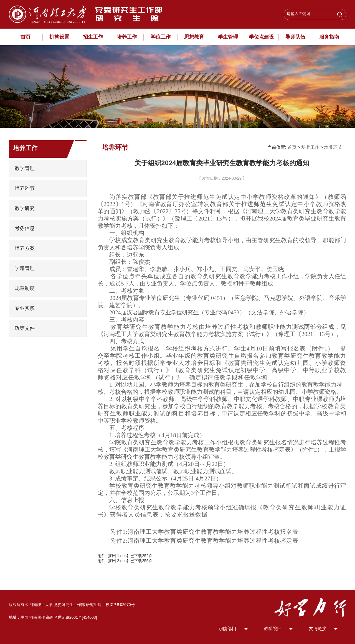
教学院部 (273, 629)
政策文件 (25, 328)
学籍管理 (25, 268)
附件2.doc (118, 561)
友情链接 (318, 629)
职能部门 (227, 629)
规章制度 (25, 288)
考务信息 (25, 228)
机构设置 (59, 37)
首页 (26, 37)
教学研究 (25, 208)
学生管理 (228, 37)
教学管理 (25, 168)
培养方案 (25, 248)
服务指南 (329, 37)
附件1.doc (118, 556)
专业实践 (25, 308)
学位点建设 (262, 37)
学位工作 (161, 37)
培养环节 (25, 188)
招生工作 (93, 37)
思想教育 (194, 37)
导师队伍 (295, 37)
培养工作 (127, 37)
